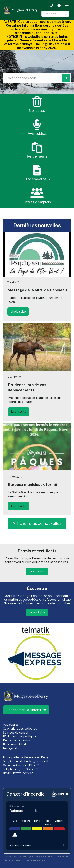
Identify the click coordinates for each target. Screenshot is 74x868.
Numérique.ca (10, 857)
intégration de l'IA (39, 857)
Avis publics (11, 725)
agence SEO (23, 857)
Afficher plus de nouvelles (37, 523)
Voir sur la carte (37, 846)
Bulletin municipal (14, 744)
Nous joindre (11, 748)
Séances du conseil (16, 733)
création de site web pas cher (16, 860)
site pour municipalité (59, 857)
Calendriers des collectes (20, 729)
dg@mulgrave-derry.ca (18, 773)
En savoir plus (37, 571)
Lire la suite (18, 312)
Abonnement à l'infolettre (26, 710)
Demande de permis (17, 740)
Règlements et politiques (20, 737)
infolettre (34, 860)
